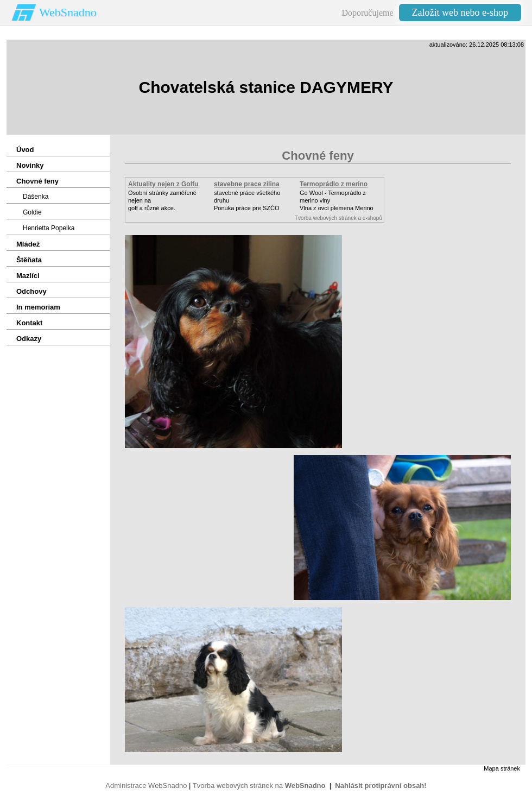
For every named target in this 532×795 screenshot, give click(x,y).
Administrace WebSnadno (146, 785)
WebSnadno (68, 12)
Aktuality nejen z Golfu (163, 184)
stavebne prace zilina (247, 184)
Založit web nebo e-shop (460, 12)
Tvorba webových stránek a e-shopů (338, 218)
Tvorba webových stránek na (259, 785)
